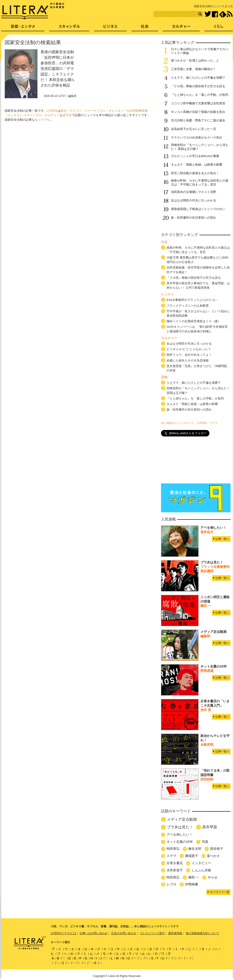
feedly (223, 14)
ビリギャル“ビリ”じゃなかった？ (189, 349)
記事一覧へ (222, 539)
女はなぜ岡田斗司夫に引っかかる (194, 200)
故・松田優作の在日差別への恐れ (194, 218)
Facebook (215, 14)
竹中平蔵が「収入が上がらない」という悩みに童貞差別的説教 (198, 313)
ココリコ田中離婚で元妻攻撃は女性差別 (198, 103)
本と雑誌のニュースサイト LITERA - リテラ (189, 423)
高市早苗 (210, 827)
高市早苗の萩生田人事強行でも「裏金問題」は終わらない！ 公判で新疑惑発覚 (198, 285)
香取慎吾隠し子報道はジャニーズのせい (198, 209)
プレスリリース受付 (152, 933)
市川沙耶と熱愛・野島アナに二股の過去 (198, 120)
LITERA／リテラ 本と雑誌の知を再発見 (33, 11)
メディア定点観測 (182, 819)
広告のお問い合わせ (124, 933)
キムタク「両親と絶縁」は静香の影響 (197, 165)
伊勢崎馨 (192, 884)
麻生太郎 (195, 849)
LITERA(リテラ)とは (63, 933)
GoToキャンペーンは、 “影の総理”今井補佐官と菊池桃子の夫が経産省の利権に (197, 329)
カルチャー (52, 115)
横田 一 (194, 877)
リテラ (42, 120)
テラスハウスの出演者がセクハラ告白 (197, 138)
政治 (63, 111)
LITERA (52, 111)
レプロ (171, 884)
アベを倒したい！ (180, 835)
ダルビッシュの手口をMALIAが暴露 (195, 156)
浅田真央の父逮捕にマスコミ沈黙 (194, 192)
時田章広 (173, 877)
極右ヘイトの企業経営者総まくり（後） (194, 321)
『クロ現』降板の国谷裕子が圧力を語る (198, 86)
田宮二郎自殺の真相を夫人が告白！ (195, 173)
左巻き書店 (175, 863)
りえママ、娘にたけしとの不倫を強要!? (198, 78)
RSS (230, 14)
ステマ (171, 856)
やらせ (213, 877)
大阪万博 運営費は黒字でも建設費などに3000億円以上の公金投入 (198, 260)
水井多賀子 (175, 870)
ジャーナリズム (95, 111)
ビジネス (110, 28)
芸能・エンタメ (23, 28)
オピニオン (116, 111)
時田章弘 (173, 849)
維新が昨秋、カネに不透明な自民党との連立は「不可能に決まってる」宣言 (200, 182)
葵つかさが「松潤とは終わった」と (195, 60)
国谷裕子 (217, 849)
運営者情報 (175, 933)
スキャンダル (33, 115)
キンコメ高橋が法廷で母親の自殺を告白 (198, 112)
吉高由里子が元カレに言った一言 (194, 129)
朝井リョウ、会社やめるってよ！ (189, 355)
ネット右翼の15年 (180, 842)
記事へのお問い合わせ (94, 933)
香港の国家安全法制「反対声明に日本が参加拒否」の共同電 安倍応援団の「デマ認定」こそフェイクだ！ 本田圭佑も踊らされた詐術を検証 (58, 69)
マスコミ (76, 111)
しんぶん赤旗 (201, 870)
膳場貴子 (192, 856)
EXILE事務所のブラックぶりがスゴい (192, 300)
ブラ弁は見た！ (180, 827)
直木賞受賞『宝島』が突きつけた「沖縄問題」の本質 (198, 368)
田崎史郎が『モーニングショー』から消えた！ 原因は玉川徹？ (198, 390)
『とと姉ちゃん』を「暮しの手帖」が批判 (200, 95)
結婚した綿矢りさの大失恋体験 (188, 360)
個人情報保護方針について (202, 933)
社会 (69, 115)
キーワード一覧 (220, 892)
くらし (219, 28)
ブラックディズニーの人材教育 (189, 306)
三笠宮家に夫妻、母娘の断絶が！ (194, 69)
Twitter (208, 14)
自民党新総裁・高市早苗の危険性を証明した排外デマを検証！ (198, 270)
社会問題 (133, 111)
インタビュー (201, 863)
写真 (205, 842)
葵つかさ (213, 856)
